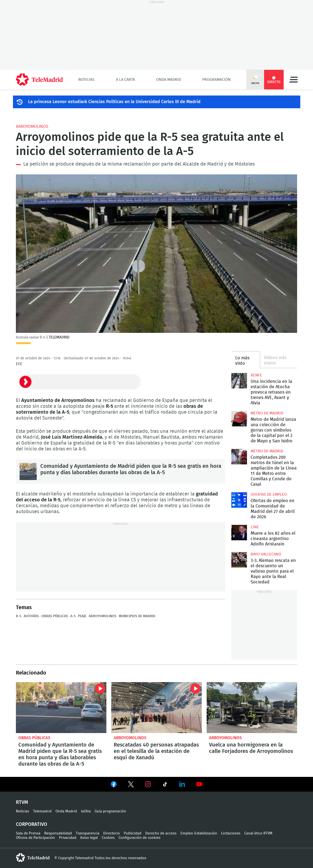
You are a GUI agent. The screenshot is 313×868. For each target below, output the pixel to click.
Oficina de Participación (35, 838)
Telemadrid (42, 811)
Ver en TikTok (165, 785)
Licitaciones (231, 833)
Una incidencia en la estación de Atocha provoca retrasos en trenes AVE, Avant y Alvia (239, 381)
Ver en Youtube (199, 784)
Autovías (31, 616)
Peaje (82, 616)
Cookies (108, 838)
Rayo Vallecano (266, 554)
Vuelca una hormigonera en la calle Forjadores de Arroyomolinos (252, 708)
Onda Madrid (169, 80)
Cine (255, 527)
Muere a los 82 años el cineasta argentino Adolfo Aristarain (239, 533)
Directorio (112, 833)
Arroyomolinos (32, 127)
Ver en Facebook (114, 785)
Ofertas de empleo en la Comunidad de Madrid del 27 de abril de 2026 (239, 500)
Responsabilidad (58, 833)
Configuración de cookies (140, 838)
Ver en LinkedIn (182, 784)
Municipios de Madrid (137, 616)
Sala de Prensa (28, 833)
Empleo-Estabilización (199, 833)
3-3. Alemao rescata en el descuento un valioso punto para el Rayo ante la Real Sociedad (239, 560)
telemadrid (33, 858)
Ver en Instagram (148, 784)
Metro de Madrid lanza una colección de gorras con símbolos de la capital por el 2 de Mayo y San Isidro (239, 419)
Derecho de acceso (161, 833)
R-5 (19, 616)
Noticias (86, 80)
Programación (216, 80)
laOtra (86, 811)
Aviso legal (89, 838)
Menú (293, 80)
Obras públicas (55, 616)
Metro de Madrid (267, 413)
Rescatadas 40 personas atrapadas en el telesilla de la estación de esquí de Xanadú (156, 708)
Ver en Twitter (131, 785)
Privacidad (68, 838)
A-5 (73, 616)
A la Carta (125, 80)
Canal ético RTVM (258, 833)
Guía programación (110, 811)
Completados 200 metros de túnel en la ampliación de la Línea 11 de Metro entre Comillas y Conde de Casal (239, 457)
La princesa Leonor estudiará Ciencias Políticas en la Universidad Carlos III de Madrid (114, 102)
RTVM (22, 802)
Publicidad (133, 833)
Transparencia (88, 833)
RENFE (256, 375)
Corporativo (32, 824)
